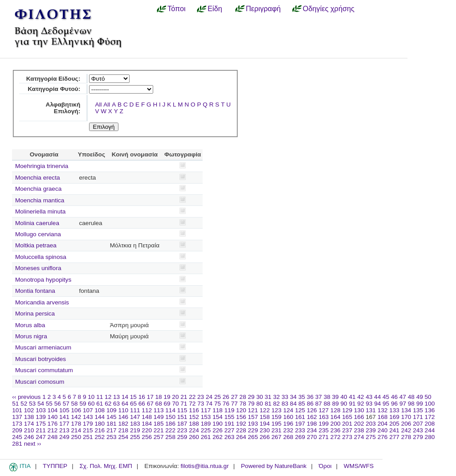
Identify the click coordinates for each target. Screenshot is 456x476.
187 (182, 424)
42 (360, 397)
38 (327, 397)
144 (100, 417)
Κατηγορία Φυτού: (54, 89)
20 (175, 397)
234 (312, 430)
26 (226, 397)
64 (125, 404)
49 (420, 397)
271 (324, 437)
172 (430, 417)
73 (201, 404)
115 (182, 410)
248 (53, 437)
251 (88, 437)
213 (64, 430)
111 (135, 410)
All (98, 105)
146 (123, 417)
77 (234, 404)
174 (29, 424)
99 (420, 404)
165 (347, 417)
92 (360, 404)
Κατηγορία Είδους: (53, 79)
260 (194, 437)
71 (184, 404)
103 (41, 410)
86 (310, 404)
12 (108, 397)
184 (147, 424)
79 (251, 404)
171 (418, 417)
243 (418, 430)
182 (123, 424)
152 (194, 417)
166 (359, 417)
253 (112, 437)
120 (241, 410)
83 (285, 404)
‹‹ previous (26, 397)
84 (293, 404)
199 (324, 424)
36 (310, 397)
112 (147, 410)
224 (194, 430)
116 (194, 410)
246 (29, 437)
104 (53, 410)
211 (41, 430)
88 (327, 404)
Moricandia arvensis (42, 302)
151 (182, 417)
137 (17, 417)
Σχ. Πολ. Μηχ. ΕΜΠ (106, 466)
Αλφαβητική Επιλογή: (63, 108)
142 (76, 417)
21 (184, 397)
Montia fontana (35, 291)
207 (418, 424)
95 (386, 404)
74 (209, 404)
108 (100, 410)
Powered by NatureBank (274, 466)
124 (288, 410)
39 (336, 397)
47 (403, 397)
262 (218, 437)
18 (159, 397)
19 (167, 397)
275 (371, 437)
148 (147, 417)
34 (293, 397)
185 (159, 424)
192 (241, 424)
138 (29, 417)
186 (170, 424)
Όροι (325, 466)
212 (53, 430)
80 (259, 404)
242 (406, 430)
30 (259, 397)
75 (218, 404)
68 (159, 404)
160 (288, 417)
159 (277, 417)
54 (41, 404)
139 (41, 417)
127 (324, 410)
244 (430, 430)
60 (91, 404)
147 (135, 417)
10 (91, 397)
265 (253, 437)
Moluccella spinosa (41, 257)
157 (253, 417)
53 (32, 404)
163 (324, 417)
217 (112, 430)
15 (133, 397)
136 (430, 410)
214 (76, 430)
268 (288, 437)
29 (251, 397)
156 (241, 417)
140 (53, 417)
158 (265, 417)
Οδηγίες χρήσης (329, 8)
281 (17, 444)
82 (276, 404)
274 (359, 437)
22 (192, 397)
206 (406, 424)
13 (116, 397)
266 (265, 437)
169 (394, 417)
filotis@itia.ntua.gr (204, 466)
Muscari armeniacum (43, 347)
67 (150, 404)
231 (277, 430)
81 (268, 404)
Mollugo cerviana (38, 234)
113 (159, 410)
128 (336, 410)
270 (312, 437)
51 (15, 404)
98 (411, 404)
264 (241, 437)
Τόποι (177, 8)
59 (83, 404)
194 (265, 424)
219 (135, 430)
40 (344, 397)
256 (147, 437)
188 (194, 424)
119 (230, 410)
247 (41, 437)
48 (411, 397)
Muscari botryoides (41, 359)
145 (112, 417)
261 (206, 437)
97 (403, 404)
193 (253, 424)
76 (226, 404)
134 (406, 410)
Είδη (215, 8)
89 (336, 404)
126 (312, 410)
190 (218, 424)
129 (347, 410)
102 (29, 410)
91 (352, 404)
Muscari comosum (40, 382)
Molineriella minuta (40, 211)
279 (418, 437)
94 (377, 404)
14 (125, 397)
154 (218, 417)
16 (142, 397)
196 (288, 424)
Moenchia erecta (38, 178)
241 (394, 430)
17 (150, 397)
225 (206, 430)
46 (394, 397)
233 (300, 430)
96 (394, 404)
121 (253, 410)
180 (100, 424)
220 (147, 430)
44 (377, 397)
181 (112, 424)
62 (108, 404)
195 (277, 424)
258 (170, 437)
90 (344, 404)
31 (268, 397)
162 (312, 417)
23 (201, 397)
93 (369, 404)
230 (265, 430)
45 (386, 397)
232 (288, 430)
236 (336, 430)
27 (234, 397)
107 (88, 410)
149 (159, 417)
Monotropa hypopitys (43, 280)
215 (88, 430)
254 (123, 437)
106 (76, 410)
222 (170, 430)
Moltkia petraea (36, 245)
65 (133, 404)
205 (394, 424)
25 (218, 397)
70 (175, 404)
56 (58, 404)
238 (359, 430)
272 (336, 437)
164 (336, 417)
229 (253, 430)
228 (241, 430)
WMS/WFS (359, 466)
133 (394, 410)
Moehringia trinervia (42, 166)
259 (182, 437)
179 (88, 424)
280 (430, 437)
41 (352, 397)
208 (430, 424)
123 (277, 410)
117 (206, 410)
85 (302, 404)
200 (336, 424)
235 (324, 430)
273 (347, 437)
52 (24, 404)
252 (100, 437)
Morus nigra (31, 336)
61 (100, 404)
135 (418, 410)
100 (430, 404)
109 (112, 410)
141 (64, 417)
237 (347, 430)
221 (159, 430)
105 (64, 410)
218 (123, 430)
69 (167, 404)
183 (135, 424)
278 (406, 437)
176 (53, 424)
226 (218, 430)
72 (192, 404)
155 (230, 417)
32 (276, 397)
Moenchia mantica (40, 200)
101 (17, 410)
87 (319, 404)
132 (383, 410)
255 (135, 437)
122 (265, 410)
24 (209, 397)
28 (243, 397)
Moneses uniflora (38, 268)
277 (394, 437)
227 (230, 430)
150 (170, 417)
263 (230, 437)
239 (371, 430)
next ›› (33, 444)
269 (300, 437)
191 (230, 424)
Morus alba (30, 325)
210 (29, 430)
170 (406, 417)
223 (182, 430)
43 (369, 397)
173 (17, 424)
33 (285, 397)
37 (319, 397)
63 (116, 404)
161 (300, 417)
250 (76, 437)
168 (383, 417)
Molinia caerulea (37, 223)
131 (371, 410)
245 (17, 437)
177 (64, 424)
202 (359, 424)
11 (100, 397)
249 (64, 437)
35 (302, 397)
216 (100, 430)
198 (312, 424)
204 (383, 424)
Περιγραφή (263, 8)
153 (206, 417)
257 (159, 437)
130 (359, 410)
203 (371, 424)
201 (347, 424)
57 (66, 404)
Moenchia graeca (38, 189)
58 (75, 404)
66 (142, 404)
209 (17, 430)
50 (428, 397)
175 (41, 424)
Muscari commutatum (44, 370)
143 (88, 417)
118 (218, 410)
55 (49, 404)
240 (383, 430)
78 (243, 404)
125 (300, 410)
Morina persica (35, 314)
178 (76, 424)
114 (170, 410)
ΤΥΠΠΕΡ (55, 466)
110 (123, 410)
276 (383, 437)
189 (206, 424)
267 (277, 437)
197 (300, 424)
